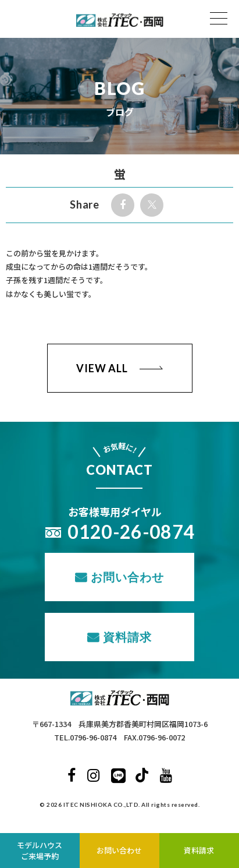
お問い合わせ (127, 577)
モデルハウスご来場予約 (40, 851)
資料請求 (127, 637)
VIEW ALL (102, 368)
